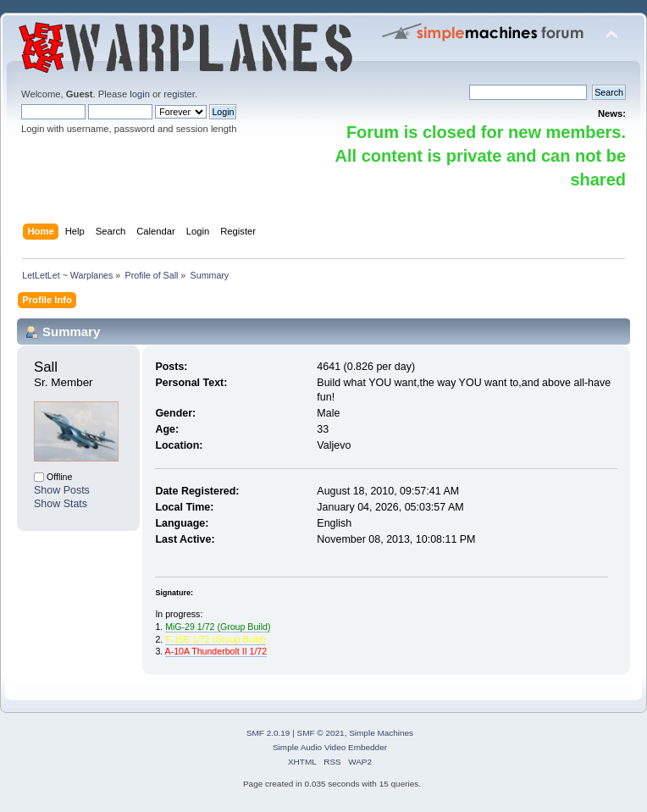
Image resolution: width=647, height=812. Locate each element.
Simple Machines (381, 733)
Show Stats (61, 504)
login (140, 94)
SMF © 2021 (321, 733)
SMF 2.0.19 (268, 733)
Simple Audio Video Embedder (330, 747)
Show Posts (62, 490)
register (179, 94)
